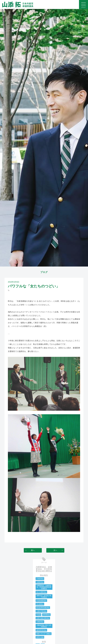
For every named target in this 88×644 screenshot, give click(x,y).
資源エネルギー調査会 (44, 634)
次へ (55, 550)
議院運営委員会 (41, 630)
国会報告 (44, 575)
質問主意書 (40, 637)
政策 (44, 642)
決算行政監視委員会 (43, 618)
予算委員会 (40, 579)
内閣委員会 (40, 582)
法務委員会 (40, 622)
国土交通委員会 (41, 592)
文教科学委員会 (41, 611)
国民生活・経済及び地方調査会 (44, 596)
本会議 (38, 615)
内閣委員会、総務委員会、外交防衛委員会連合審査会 (44, 569)
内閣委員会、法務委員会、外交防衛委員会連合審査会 (44, 587)
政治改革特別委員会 (43, 608)
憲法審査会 (40, 604)
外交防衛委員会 (41, 601)
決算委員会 (46, 615)
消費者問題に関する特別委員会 (44, 626)
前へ (33, 550)
